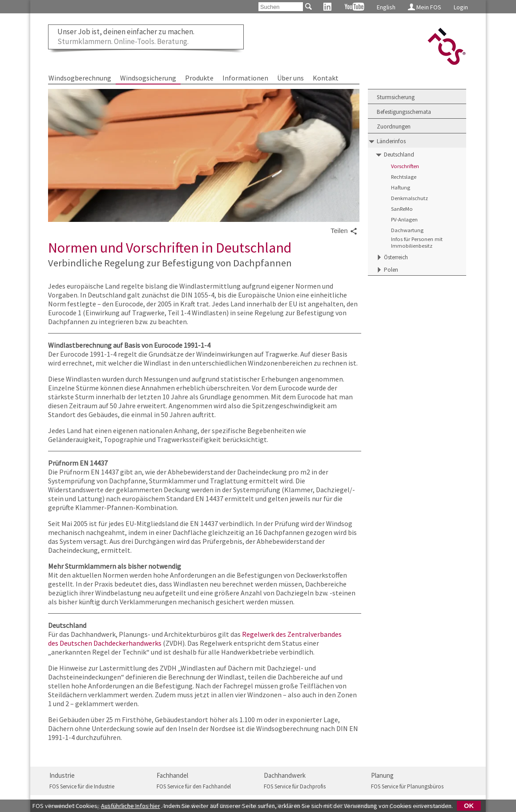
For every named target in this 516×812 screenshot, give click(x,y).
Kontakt (326, 78)
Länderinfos (391, 141)
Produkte (199, 78)
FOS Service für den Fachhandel (194, 786)
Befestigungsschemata (404, 112)
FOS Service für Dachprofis (295, 786)
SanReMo (402, 209)
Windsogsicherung (148, 78)
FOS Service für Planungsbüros (407, 786)
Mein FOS (425, 7)
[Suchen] (281, 7)
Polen (391, 270)
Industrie (62, 775)
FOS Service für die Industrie (82, 786)
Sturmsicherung (396, 97)
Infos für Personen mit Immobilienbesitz (417, 242)
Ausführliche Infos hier (131, 806)
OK (469, 806)
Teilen (344, 231)
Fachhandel (172, 775)
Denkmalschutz (409, 198)
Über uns (290, 78)
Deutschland (399, 155)
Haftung (401, 187)
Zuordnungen (394, 127)
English (386, 7)
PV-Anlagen (404, 219)
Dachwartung (407, 230)
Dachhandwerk (285, 775)
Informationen (245, 78)
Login (461, 7)
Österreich (396, 257)
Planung (382, 775)
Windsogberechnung (80, 78)
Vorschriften (405, 166)
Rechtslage (404, 177)
